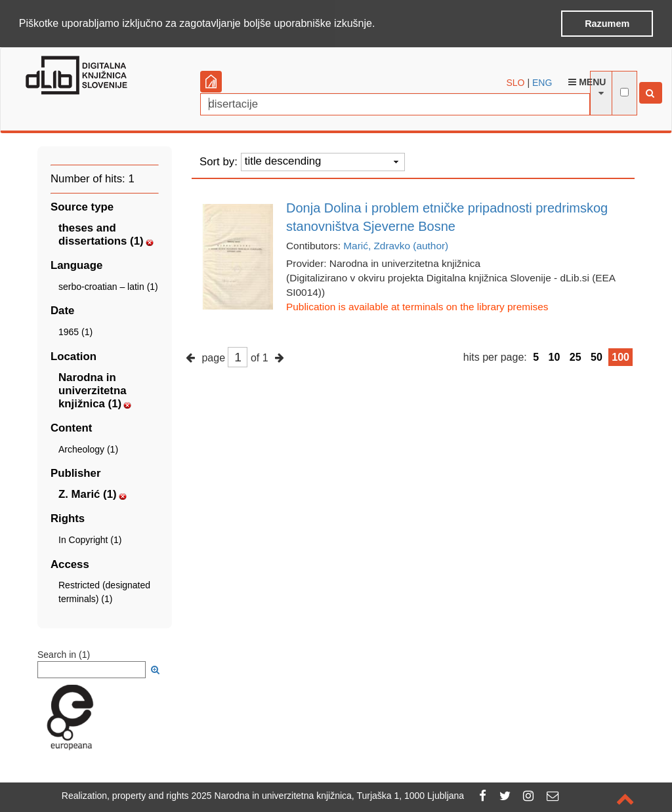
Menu (587, 81)
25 (576, 356)
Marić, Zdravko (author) (396, 244)
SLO (516, 81)
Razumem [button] (607, 24)
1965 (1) (75, 331)
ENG (542, 81)
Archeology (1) (88, 449)
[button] (380, 24)
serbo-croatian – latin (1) (108, 286)
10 (555, 356)
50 (597, 356)
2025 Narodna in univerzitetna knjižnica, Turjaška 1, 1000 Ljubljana (328, 796)
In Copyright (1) (90, 539)
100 (620, 356)
